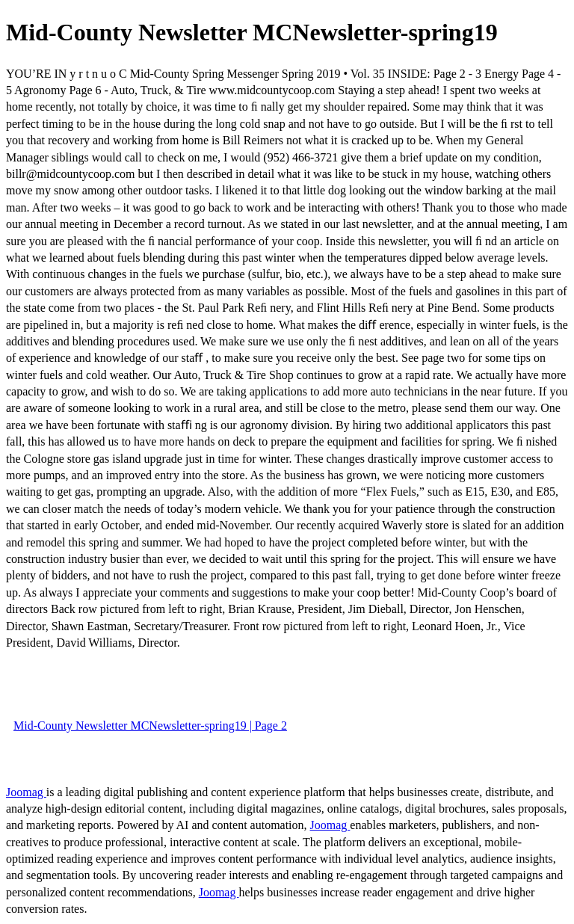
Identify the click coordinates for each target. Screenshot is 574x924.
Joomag (26, 792)
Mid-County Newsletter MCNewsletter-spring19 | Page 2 (150, 726)
